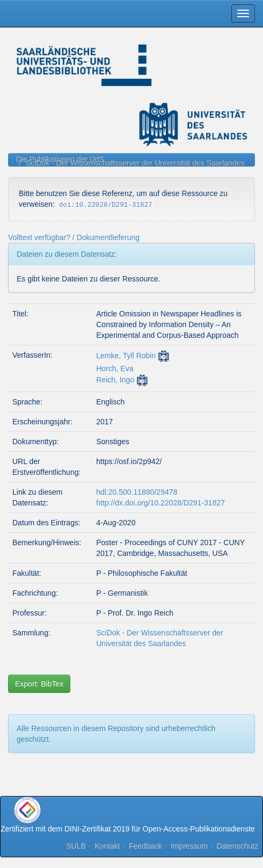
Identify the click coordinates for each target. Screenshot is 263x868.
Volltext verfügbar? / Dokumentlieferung (74, 237)
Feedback (145, 846)
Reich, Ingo (115, 380)
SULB (76, 846)
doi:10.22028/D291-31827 (106, 205)
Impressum (189, 846)
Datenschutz (237, 846)
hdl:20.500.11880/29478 (137, 492)
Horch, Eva (115, 368)
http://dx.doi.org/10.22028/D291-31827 (160, 503)
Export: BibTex (39, 684)
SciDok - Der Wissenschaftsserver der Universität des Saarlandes (135, 163)
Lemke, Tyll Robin (126, 356)
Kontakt (107, 846)
